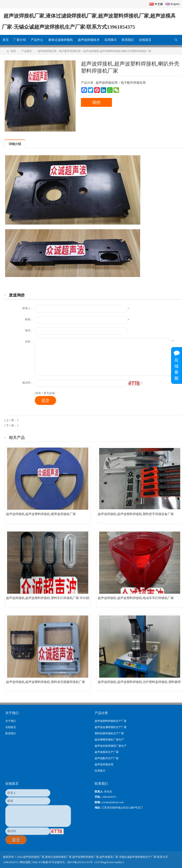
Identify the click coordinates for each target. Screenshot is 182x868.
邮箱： (29, 319)
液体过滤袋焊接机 (61, 40)
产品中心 (37, 40)
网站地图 (25, 862)
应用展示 (111, 40)
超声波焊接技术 (89, 40)
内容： (29, 342)
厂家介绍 (20, 40)
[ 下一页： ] (11, 426)
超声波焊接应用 (47, 51)
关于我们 (11, 721)
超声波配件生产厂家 (107, 758)
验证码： (28, 383)
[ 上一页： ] (11, 420)
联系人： (28, 308)
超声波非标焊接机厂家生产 (111, 746)
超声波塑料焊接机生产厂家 (111, 721)
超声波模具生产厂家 (107, 752)
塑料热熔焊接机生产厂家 (109, 733)
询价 (96, 102)
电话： (29, 330)
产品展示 (27, 51)
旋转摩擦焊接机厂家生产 (109, 740)
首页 (6, 40)
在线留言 (145, 40)
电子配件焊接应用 (70, 51)
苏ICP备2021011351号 (80, 862)
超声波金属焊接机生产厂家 (111, 727)
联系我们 (128, 40)
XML (35, 862)
